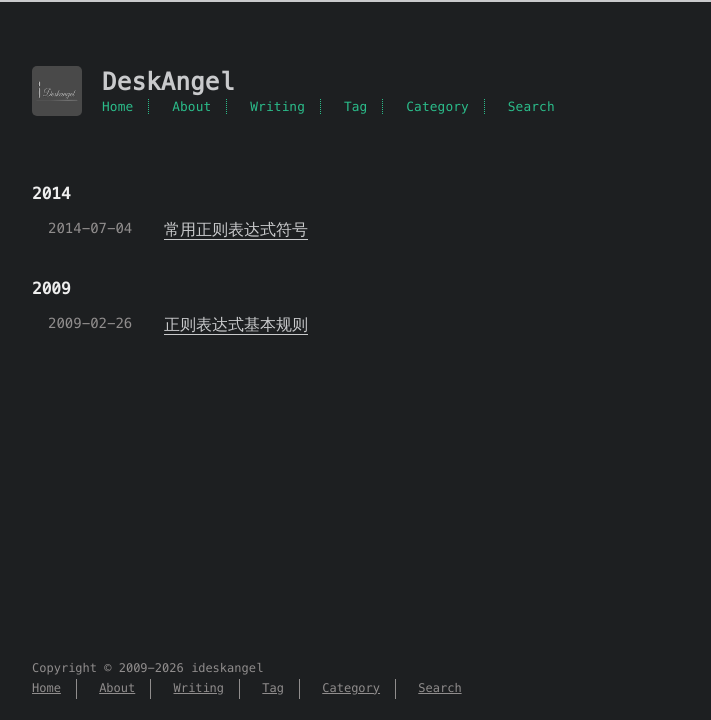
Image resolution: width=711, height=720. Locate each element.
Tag (356, 106)
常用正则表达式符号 (236, 229)
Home (117, 106)
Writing (277, 106)
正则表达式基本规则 (236, 324)
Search (531, 106)
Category (437, 106)
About (191, 106)
